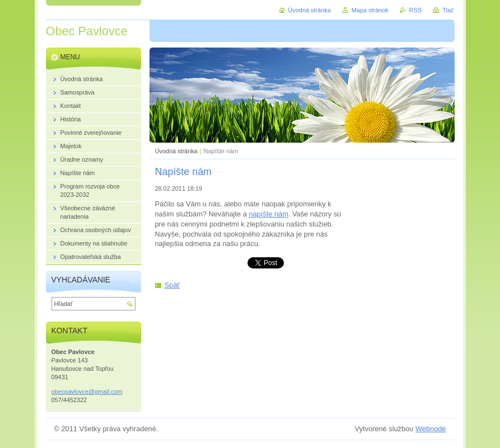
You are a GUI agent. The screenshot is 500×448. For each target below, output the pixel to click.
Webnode (431, 429)
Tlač (448, 10)
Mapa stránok (370, 10)
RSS (415, 10)
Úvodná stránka (176, 151)
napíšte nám (268, 214)
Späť (172, 285)
